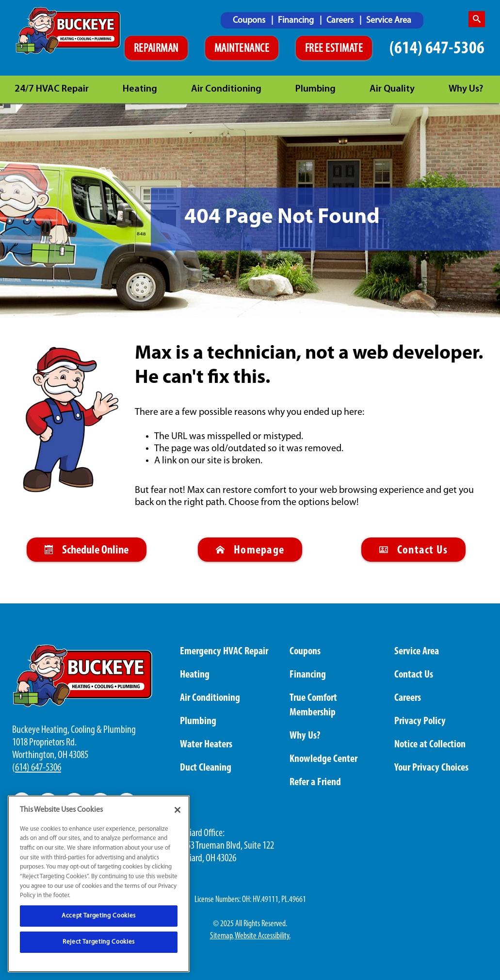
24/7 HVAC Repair (52, 89)
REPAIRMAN (156, 49)
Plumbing (315, 89)
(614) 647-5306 (437, 49)
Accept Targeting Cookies (99, 916)
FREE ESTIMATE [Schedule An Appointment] (334, 49)
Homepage (250, 550)
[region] (99, 884)
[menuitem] (253, 20)
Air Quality (392, 89)
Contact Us (414, 550)
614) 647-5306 (38, 768)
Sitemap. (222, 936)
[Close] (177, 810)
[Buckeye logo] (70, 31)
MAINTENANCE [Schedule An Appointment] (242, 49)
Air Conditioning (226, 89)
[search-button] (477, 19)
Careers (341, 21)
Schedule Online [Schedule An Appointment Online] (87, 550)
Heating (140, 89)
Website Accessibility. (263, 936)
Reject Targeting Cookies (99, 942)
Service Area (389, 21)
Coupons (250, 21)
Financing (297, 21)
